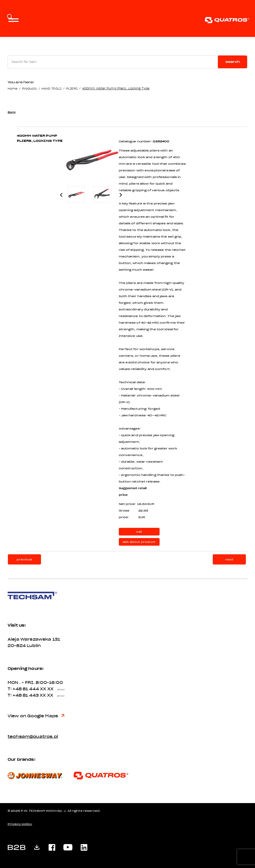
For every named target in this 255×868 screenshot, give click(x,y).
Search (233, 62)
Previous (61, 195)
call (139, 532)
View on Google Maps (36, 716)
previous (24, 560)
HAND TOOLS (52, 88)
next (229, 560)
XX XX (54, 689)
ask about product (139, 542)
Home (12, 88)
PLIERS (72, 88)
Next (121, 195)
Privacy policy (20, 824)
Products (30, 88)
